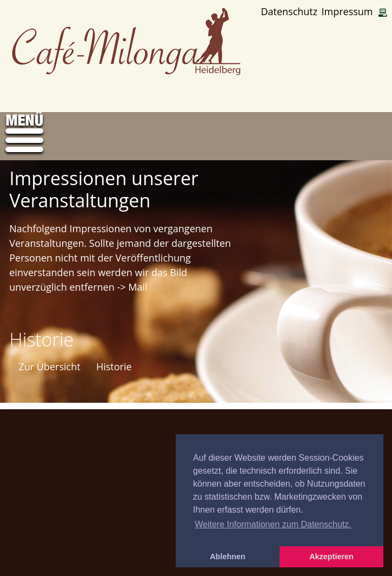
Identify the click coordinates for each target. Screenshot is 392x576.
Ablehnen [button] (228, 557)
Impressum (347, 12)
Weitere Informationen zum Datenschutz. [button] (273, 524)
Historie (114, 366)
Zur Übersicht (49, 366)
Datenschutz (289, 12)
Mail (138, 287)
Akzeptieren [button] (331, 557)
